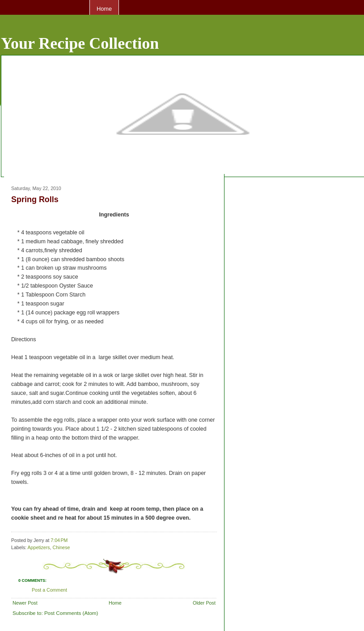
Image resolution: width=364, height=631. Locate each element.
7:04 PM (59, 540)
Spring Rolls (35, 199)
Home (104, 9)
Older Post (204, 603)
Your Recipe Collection (80, 43)
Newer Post (25, 603)
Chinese (61, 547)
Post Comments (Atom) (71, 613)
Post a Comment (49, 590)
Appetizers (39, 547)
